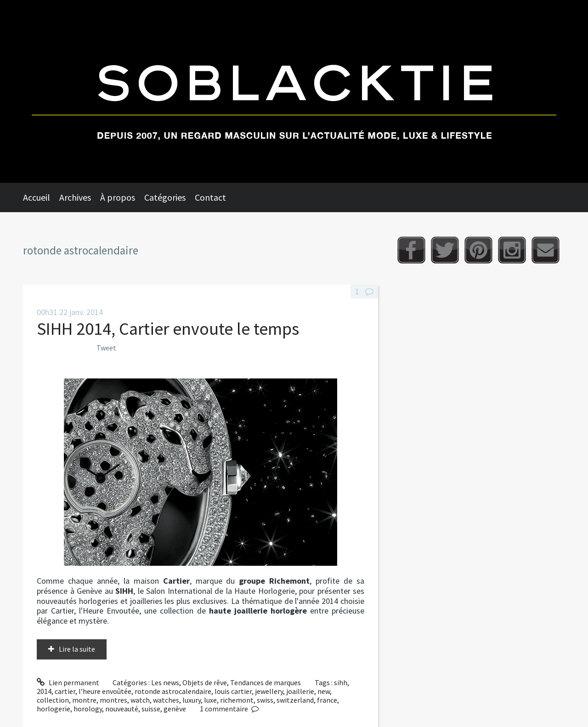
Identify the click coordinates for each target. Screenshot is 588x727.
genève (175, 709)
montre (84, 700)
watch (140, 700)
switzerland (295, 700)
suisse (151, 709)
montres (113, 700)
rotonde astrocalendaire (173, 691)
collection (53, 700)
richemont (237, 700)
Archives (75, 197)
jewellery (269, 691)
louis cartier (233, 691)
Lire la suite (77, 649)
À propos (118, 197)
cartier (65, 691)
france (327, 700)
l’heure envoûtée (105, 691)
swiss (265, 700)
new (324, 691)
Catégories (165, 197)
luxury (192, 700)
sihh (341, 682)
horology (88, 709)
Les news (165, 682)
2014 (44, 691)
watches (166, 700)
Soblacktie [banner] (294, 91)
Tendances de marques (266, 682)
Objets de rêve (205, 682)
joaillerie (300, 691)
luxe (210, 700)
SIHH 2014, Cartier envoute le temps (168, 329)
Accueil (37, 197)
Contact (210, 197)
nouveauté (122, 709)
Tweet (106, 348)
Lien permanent (68, 682)
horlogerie (54, 709)
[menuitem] (41, 197)
